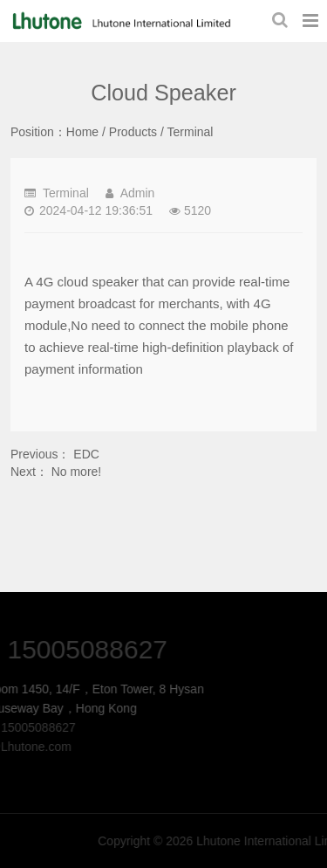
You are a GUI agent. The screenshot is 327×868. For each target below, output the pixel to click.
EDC (86, 454)
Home (82, 132)
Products (133, 132)
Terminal (191, 132)
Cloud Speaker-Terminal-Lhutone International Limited (120, 21)
